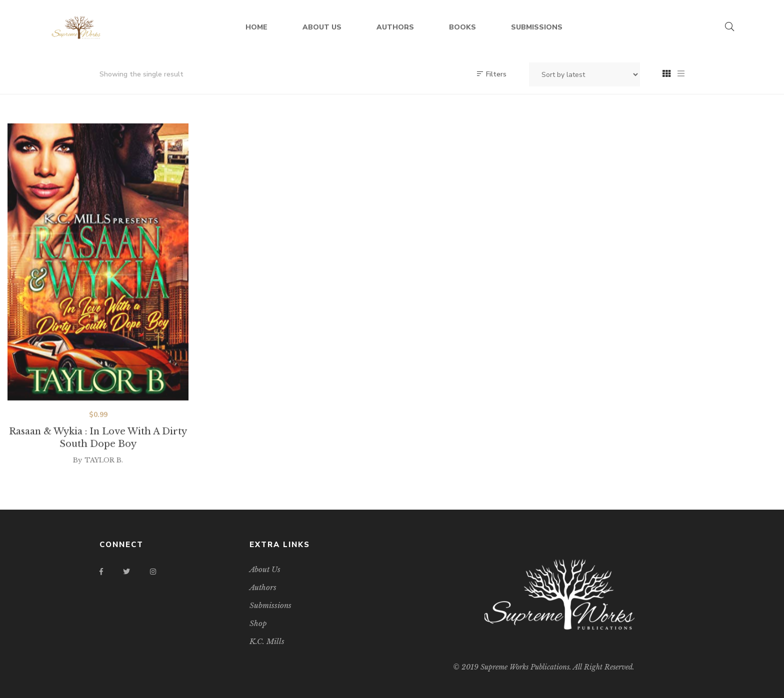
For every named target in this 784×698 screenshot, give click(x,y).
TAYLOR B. (104, 471)
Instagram (153, 572)
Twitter (126, 572)
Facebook (101, 572)
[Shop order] (584, 74)
